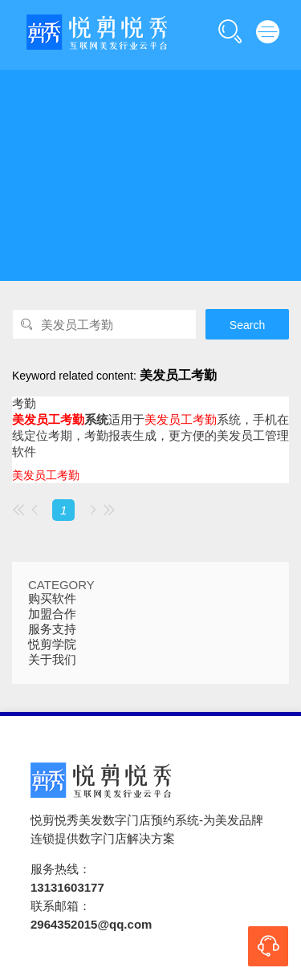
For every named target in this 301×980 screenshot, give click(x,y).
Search (247, 325)
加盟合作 (52, 614)
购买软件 (52, 598)
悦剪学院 (52, 644)
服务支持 (52, 629)
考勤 (24, 403)
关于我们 (52, 659)
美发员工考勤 (46, 475)
